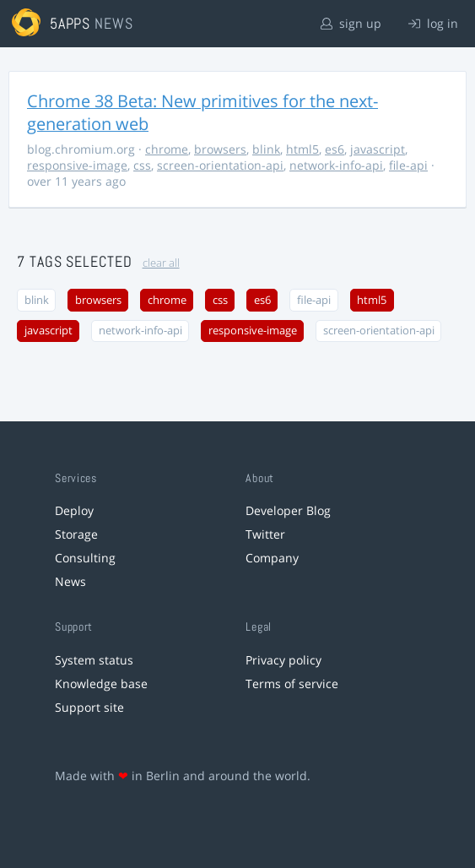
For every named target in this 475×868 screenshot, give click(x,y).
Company (272, 558)
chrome (167, 149)
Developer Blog (288, 510)
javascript (378, 149)
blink (266, 149)
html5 (302, 149)
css (142, 165)
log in (433, 23)
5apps (70, 23)
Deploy (74, 510)
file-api (408, 165)
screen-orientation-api (220, 165)
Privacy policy (283, 660)
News (70, 581)
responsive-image (77, 165)
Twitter (265, 534)
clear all (161, 263)
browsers (220, 149)
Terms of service (292, 684)
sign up (351, 23)
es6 (335, 149)
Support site (89, 707)
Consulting (85, 558)
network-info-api (336, 165)
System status (94, 660)
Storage (76, 534)
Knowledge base (101, 684)
